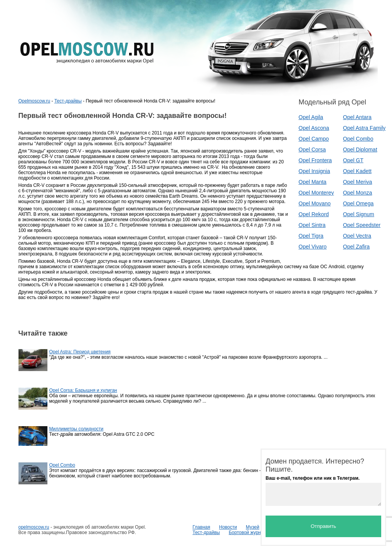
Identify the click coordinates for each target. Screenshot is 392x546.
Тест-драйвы (68, 101)
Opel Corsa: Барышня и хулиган (83, 390)
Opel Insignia (315, 171)
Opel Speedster (362, 225)
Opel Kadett (357, 171)
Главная (202, 527)
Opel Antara (357, 117)
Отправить (323, 526)
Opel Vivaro (313, 247)
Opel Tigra (311, 236)
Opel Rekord (314, 214)
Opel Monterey (316, 193)
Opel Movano (315, 203)
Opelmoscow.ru (34, 101)
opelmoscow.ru (34, 527)
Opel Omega (358, 203)
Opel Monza (358, 193)
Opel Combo (358, 139)
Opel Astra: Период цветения (80, 352)
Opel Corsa (312, 150)
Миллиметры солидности (77, 429)
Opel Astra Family (364, 128)
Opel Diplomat (360, 150)
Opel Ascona (314, 128)
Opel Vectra (357, 236)
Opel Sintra (312, 225)
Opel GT (353, 160)
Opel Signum (359, 214)
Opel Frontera (315, 160)
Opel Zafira (356, 247)
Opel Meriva (358, 182)
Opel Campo (314, 139)
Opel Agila (311, 117)
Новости (228, 527)
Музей (253, 527)
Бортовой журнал (247, 533)
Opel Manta (313, 182)
